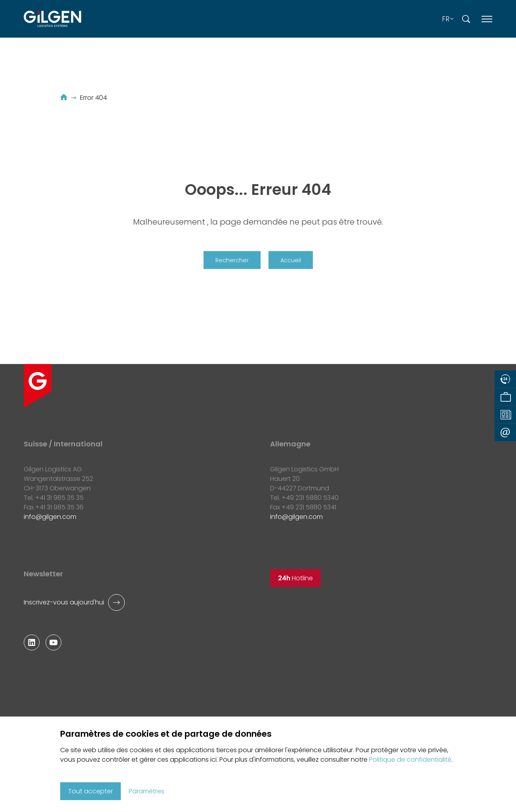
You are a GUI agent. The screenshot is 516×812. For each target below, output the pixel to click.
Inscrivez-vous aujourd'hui (64, 602)
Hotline (295, 578)
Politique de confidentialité (410, 760)
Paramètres (147, 791)
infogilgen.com (50, 517)
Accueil (291, 260)
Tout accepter (90, 791)
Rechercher (232, 260)
